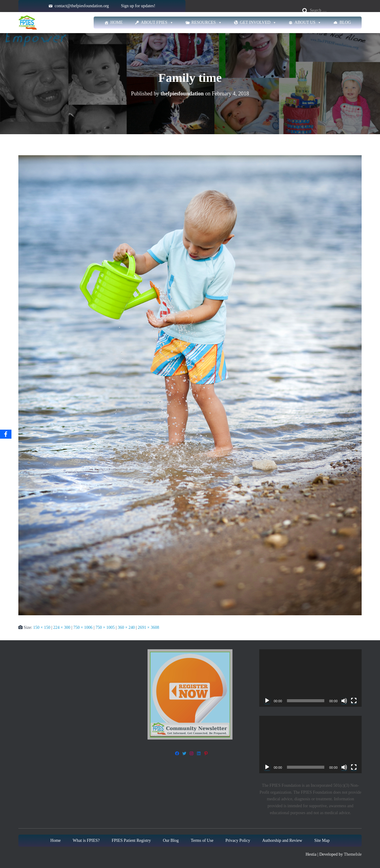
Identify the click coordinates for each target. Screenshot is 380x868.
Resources (207, 23)
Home (116, 22)
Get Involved (258, 23)
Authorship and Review (282, 840)
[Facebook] (6, 434)
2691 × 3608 (149, 627)
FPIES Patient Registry (131, 840)
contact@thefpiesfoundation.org (82, 6)
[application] (310, 678)
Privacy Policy (238, 840)
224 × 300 (62, 627)
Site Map (322, 840)
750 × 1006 (83, 627)
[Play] (267, 701)
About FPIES (157, 23)
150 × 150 (42, 627)
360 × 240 (126, 627)
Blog (345, 22)
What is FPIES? (86, 840)
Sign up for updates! (138, 6)
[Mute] (344, 701)
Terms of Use (202, 840)
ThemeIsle (353, 854)
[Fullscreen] (354, 701)
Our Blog (171, 840)
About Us (308, 23)
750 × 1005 (105, 627)
